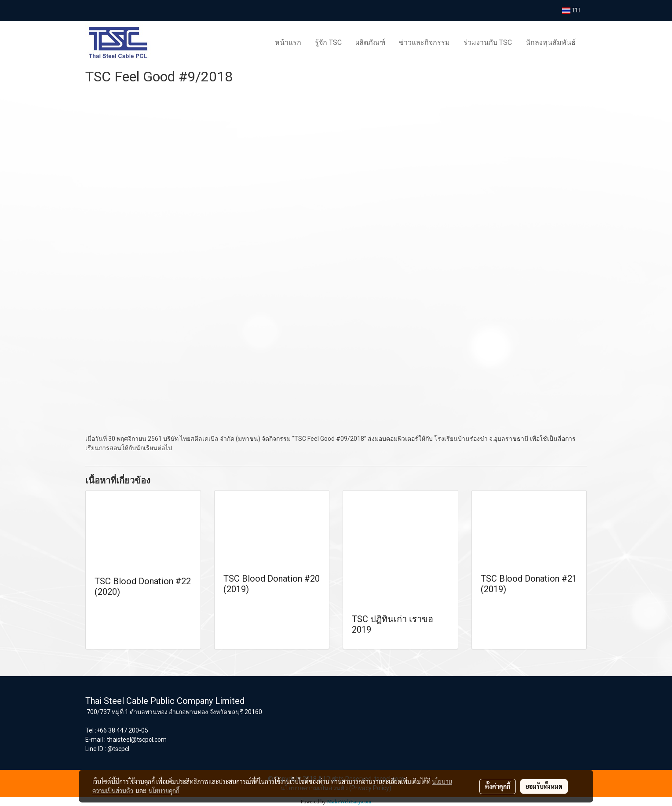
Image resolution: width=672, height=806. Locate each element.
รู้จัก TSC (328, 42)
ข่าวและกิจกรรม (424, 42)
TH (571, 10)
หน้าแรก (288, 42)
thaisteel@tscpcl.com (137, 740)
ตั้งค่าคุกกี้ (498, 786)
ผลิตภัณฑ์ (370, 42)
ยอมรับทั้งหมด (544, 786)
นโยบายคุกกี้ (164, 791)
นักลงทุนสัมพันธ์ (551, 42)
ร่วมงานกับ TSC (488, 42)
